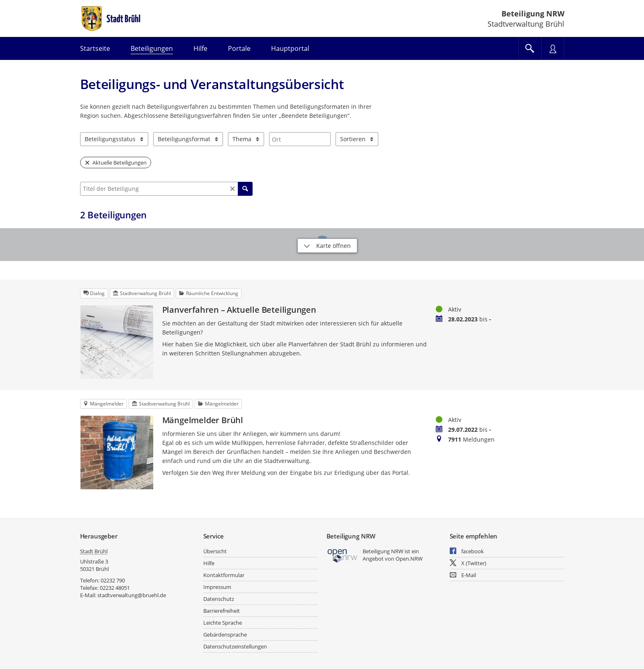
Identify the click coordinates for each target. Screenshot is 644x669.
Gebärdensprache (225, 635)
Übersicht (215, 551)
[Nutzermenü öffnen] (553, 48)
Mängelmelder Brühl (203, 420)
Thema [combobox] (242, 139)
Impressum (217, 587)
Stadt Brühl (94, 551)
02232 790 (113, 580)
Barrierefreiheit (222, 611)
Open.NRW (409, 559)
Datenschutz (219, 599)
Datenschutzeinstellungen (235, 646)
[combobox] (300, 139)
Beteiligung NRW (533, 14)
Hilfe (209, 563)
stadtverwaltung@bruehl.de (132, 595)
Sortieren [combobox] (353, 139)
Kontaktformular (224, 575)
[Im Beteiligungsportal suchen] (530, 48)
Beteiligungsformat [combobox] (184, 139)
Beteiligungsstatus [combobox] (110, 139)
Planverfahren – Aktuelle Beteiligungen (239, 310)
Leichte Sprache (223, 623)
